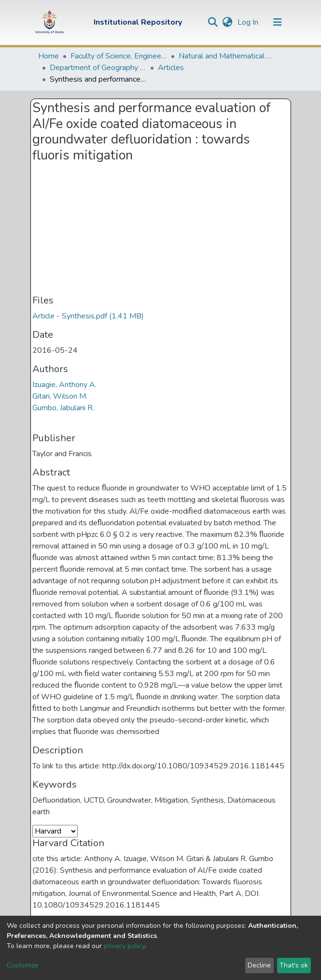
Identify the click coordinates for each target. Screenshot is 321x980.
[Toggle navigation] (278, 22)
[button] (228, 22)
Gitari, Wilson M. (60, 396)
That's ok (294, 965)
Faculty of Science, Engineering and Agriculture (119, 56)
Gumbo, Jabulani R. (63, 408)
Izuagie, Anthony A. (64, 385)
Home (49, 56)
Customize (22, 965)
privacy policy (124, 946)
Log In (249, 22)
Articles (171, 68)
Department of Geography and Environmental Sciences (98, 68)
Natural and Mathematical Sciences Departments (227, 56)
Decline (259, 965)
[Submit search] (213, 22)
